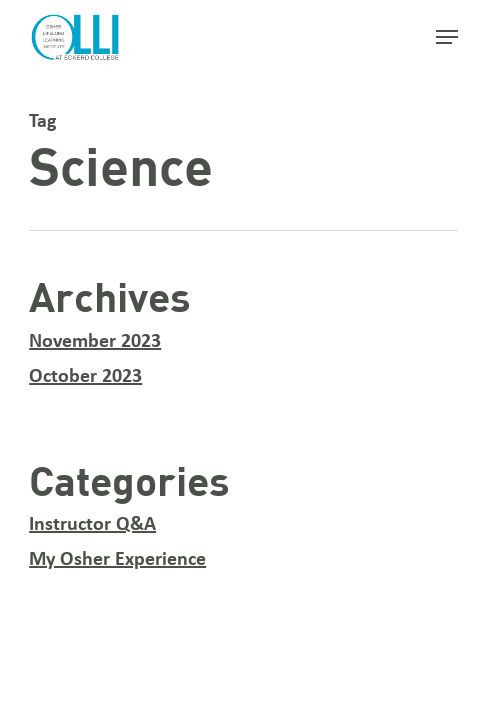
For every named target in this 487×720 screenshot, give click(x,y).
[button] (447, 37)
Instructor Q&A (92, 525)
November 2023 (95, 342)
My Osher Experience (117, 560)
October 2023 (85, 377)
